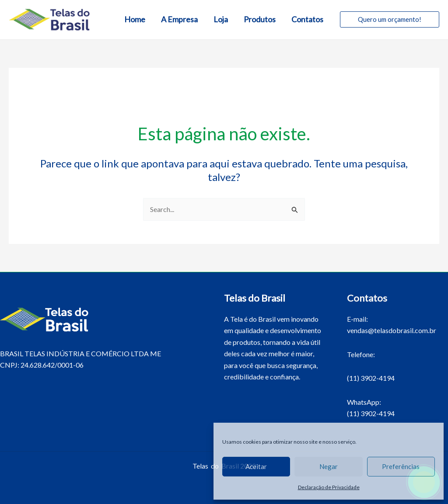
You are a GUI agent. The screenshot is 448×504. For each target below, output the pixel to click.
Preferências (401, 466)
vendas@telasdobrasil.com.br (392, 330)
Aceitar (256, 466)
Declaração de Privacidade (329, 487)
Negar (329, 466)
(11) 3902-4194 (371, 378)
